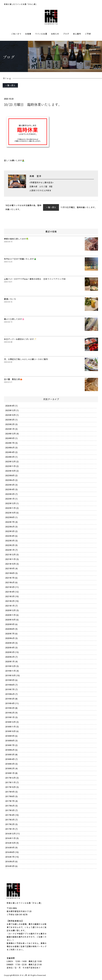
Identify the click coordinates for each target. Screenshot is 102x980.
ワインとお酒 (41, 34)
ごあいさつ (16, 34)
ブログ (66, 34)
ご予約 (88, 34)
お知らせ (55, 34)
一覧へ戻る (10, 85)
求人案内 (77, 34)
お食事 (28, 34)
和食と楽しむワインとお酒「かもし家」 (21, 4)
